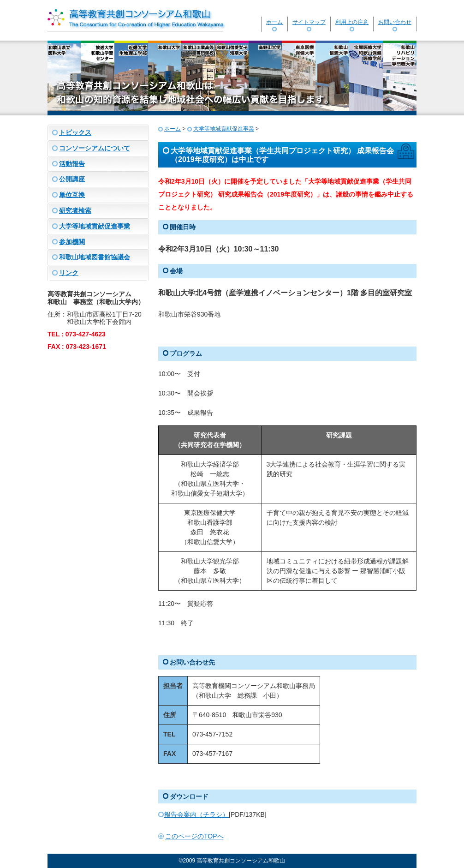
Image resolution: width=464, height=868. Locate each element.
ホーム (274, 22)
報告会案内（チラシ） (196, 814)
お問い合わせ (395, 22)
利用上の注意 (352, 22)
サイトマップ (309, 22)
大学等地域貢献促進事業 (224, 129)
